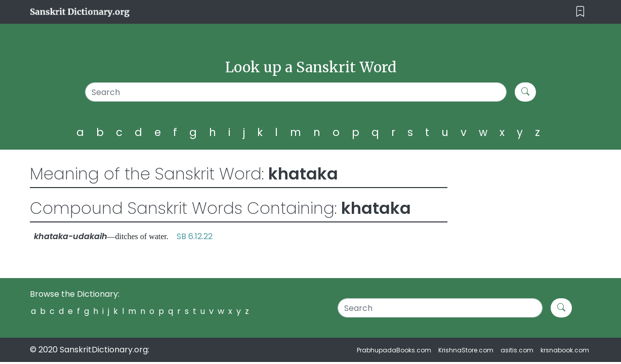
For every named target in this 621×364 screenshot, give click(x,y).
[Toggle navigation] (580, 12)
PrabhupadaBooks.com (394, 350)
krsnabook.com (565, 350)
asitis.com (517, 350)
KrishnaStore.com (466, 350)
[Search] (296, 92)
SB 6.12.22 (195, 236)
